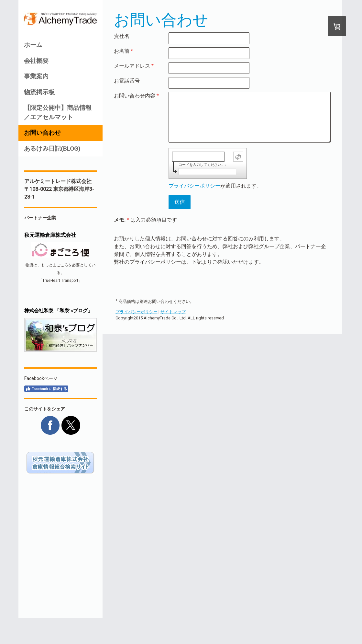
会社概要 (36, 61)
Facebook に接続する (46, 389)
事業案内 (36, 76)
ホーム (33, 45)
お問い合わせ (42, 133)
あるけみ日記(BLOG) (52, 149)
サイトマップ (173, 312)
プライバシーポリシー (194, 186)
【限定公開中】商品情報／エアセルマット (58, 112)
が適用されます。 (215, 186)
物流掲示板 (39, 92)
